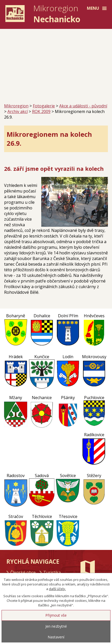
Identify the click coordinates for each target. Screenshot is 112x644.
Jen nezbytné (56, 626)
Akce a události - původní (83, 106)
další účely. (57, 589)
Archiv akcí (18, 111)
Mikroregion (16, 106)
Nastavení (56, 637)
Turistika (52, 572)
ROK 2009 (41, 111)
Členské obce (23, 572)
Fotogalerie (44, 106)
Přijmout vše (56, 615)
